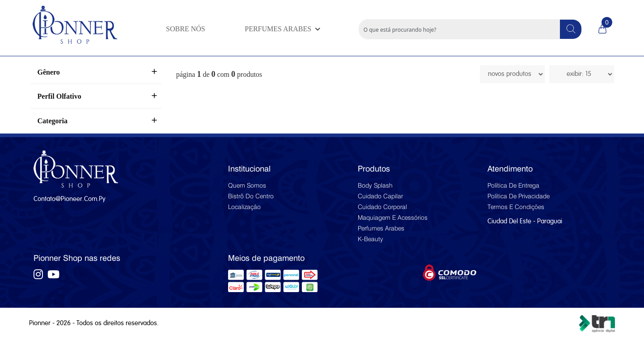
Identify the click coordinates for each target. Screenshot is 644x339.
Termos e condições (516, 207)
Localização (244, 207)
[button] (281, 29)
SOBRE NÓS (186, 29)
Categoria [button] (53, 121)
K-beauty (371, 239)
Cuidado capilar (380, 196)
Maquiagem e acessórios (393, 218)
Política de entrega (513, 185)
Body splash (375, 185)
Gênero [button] (49, 72)
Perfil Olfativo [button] (59, 96)
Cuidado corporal (382, 207)
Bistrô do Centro (251, 196)
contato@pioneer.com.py (69, 199)
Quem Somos (247, 185)
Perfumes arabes (381, 228)
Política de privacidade (519, 196)
